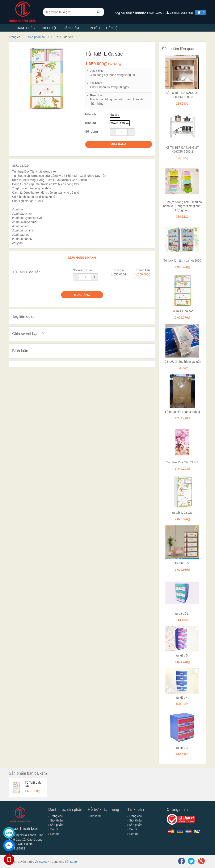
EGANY (44, 862)
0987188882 (137, 13)
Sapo (73, 862)
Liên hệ (112, 28)
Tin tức (94, 28)
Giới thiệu (50, 28)
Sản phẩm (73, 28)
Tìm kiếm (95, 816)
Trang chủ (25, 28)
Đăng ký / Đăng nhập (180, 13)
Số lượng (92, 132)
